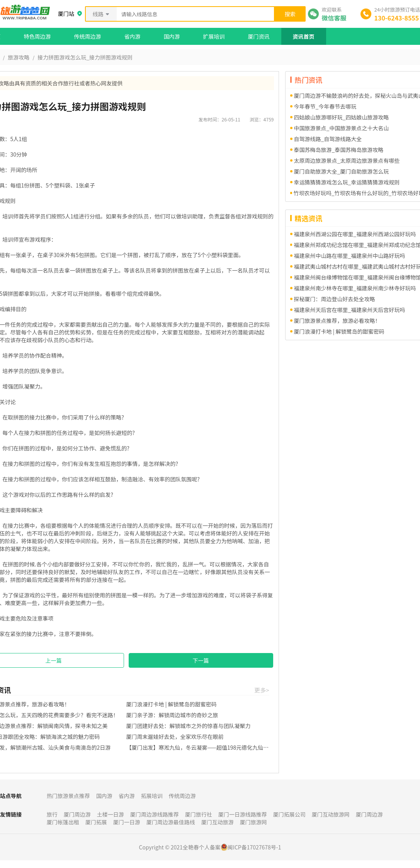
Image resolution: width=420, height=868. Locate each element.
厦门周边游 (77, 814)
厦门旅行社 (199, 814)
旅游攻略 (19, 57)
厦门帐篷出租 (63, 822)
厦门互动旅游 (218, 822)
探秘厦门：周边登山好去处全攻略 (335, 299)
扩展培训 (214, 36)
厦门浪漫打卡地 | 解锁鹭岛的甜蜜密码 (172, 704)
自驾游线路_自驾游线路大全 (328, 139)
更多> (262, 690)
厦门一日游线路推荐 (243, 814)
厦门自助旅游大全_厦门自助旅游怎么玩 (342, 171)
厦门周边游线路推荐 (155, 814)
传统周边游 (88, 36)
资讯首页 (304, 36)
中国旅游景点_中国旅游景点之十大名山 (342, 128)
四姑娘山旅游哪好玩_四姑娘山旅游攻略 (342, 117)
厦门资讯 (259, 36)
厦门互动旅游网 (331, 814)
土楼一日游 (111, 814)
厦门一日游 (127, 822)
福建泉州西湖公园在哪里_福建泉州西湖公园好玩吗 (355, 234)
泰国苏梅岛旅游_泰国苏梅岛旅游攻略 (339, 150)
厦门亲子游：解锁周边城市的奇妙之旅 (172, 715)
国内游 (172, 36)
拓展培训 (152, 796)
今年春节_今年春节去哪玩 (325, 106)
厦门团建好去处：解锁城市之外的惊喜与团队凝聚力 (189, 726)
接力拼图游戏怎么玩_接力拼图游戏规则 (85, 57)
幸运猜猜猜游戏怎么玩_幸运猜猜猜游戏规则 (347, 182)
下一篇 (201, 660)
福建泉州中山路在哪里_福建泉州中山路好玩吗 (350, 256)
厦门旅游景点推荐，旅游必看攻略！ (337, 321)
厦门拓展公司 (289, 814)
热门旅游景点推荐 (68, 796)
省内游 (133, 36)
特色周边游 (37, 36)
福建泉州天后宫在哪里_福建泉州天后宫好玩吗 (350, 310)
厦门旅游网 (253, 822)
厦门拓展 (96, 822)
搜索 (290, 14)
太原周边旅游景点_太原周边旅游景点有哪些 (347, 160)
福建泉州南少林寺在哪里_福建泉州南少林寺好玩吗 (355, 288)
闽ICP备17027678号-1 (254, 847)
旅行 (52, 814)
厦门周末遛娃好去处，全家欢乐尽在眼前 (175, 737)
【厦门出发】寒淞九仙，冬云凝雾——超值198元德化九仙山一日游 (198, 747)
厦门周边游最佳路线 (171, 822)
